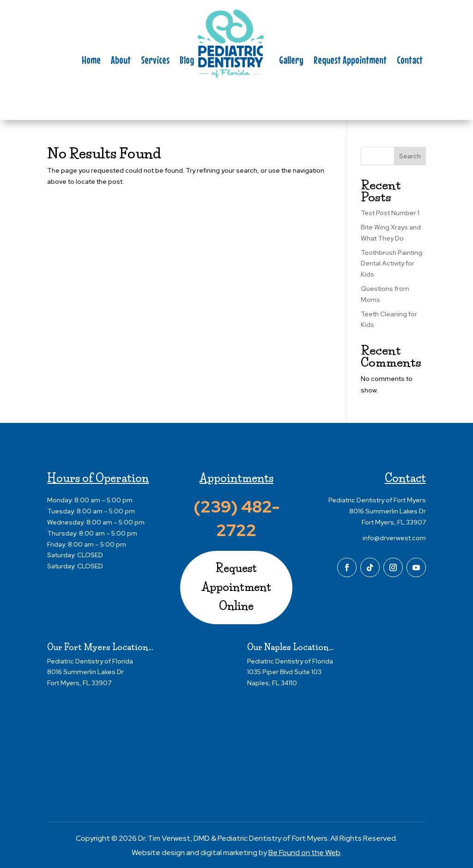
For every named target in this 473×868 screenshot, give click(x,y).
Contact (410, 61)
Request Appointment (350, 61)
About (121, 61)
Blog (187, 61)
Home (91, 61)
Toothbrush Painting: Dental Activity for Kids (392, 264)
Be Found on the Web (304, 853)
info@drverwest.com (394, 538)
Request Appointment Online (236, 587)
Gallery (291, 61)
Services (155, 61)
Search (410, 156)
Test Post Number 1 (390, 213)
